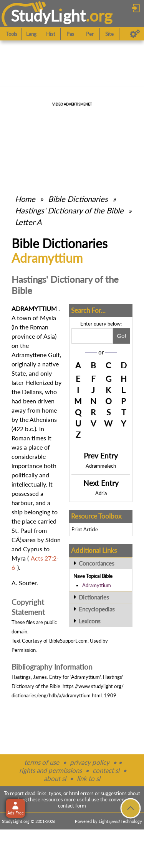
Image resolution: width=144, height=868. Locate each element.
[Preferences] (135, 34)
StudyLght (48, 16)
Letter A (28, 222)
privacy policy (90, 762)
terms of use (42, 762)
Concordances (97, 563)
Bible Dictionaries (78, 199)
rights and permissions (50, 770)
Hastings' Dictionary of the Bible (69, 210)
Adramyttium (97, 585)
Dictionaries (94, 597)
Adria (101, 493)
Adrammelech (101, 466)
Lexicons (90, 621)
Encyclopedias (97, 609)
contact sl (106, 770)
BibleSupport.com (68, 641)
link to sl (89, 778)
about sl (55, 778)
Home (25, 199)
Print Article (85, 529)
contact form (72, 806)
